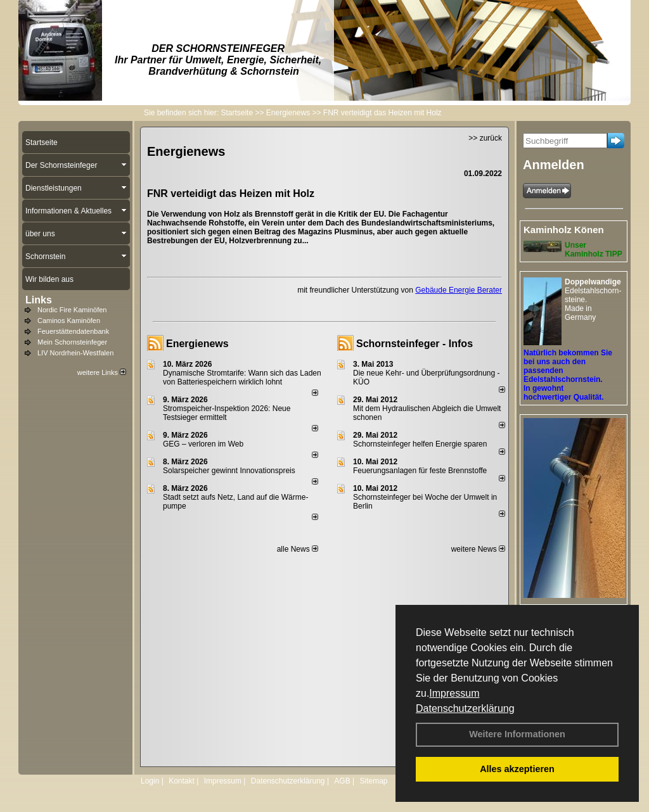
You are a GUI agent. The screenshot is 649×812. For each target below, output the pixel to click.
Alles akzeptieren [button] (517, 769)
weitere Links (102, 372)
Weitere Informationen (517, 734)
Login (150, 781)
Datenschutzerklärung (465, 708)
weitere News (478, 549)
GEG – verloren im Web (203, 444)
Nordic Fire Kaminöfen (72, 310)
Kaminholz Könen (564, 230)
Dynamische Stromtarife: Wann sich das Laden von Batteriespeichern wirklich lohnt (242, 377)
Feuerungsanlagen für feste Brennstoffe (420, 471)
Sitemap (373, 781)
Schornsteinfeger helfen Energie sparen (420, 444)
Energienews (197, 344)
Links (39, 300)
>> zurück (485, 138)
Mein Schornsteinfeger (72, 342)
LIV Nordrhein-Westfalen (75, 353)
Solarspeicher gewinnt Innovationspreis (229, 471)
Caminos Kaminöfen (69, 320)
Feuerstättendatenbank (73, 331)
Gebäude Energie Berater (459, 290)
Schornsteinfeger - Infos (414, 344)
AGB (342, 781)
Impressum (454, 693)
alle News (298, 549)
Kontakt (182, 781)
